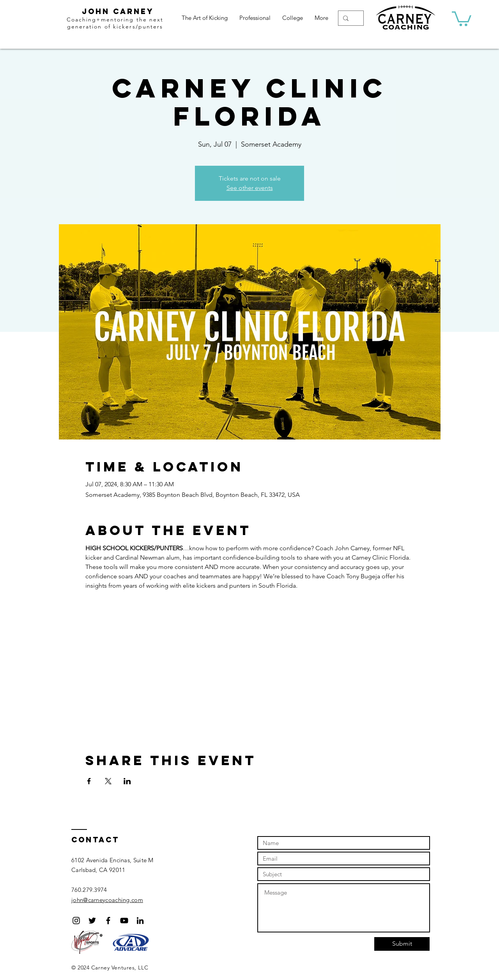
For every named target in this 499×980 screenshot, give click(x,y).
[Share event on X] (108, 781)
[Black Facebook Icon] (108, 921)
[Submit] (402, 944)
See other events (250, 188)
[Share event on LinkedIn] (127, 781)
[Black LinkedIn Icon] (140, 921)
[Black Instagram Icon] (76, 921)
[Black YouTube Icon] (124, 921)
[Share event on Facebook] (89, 781)
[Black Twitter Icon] (92, 921)
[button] (462, 18)
